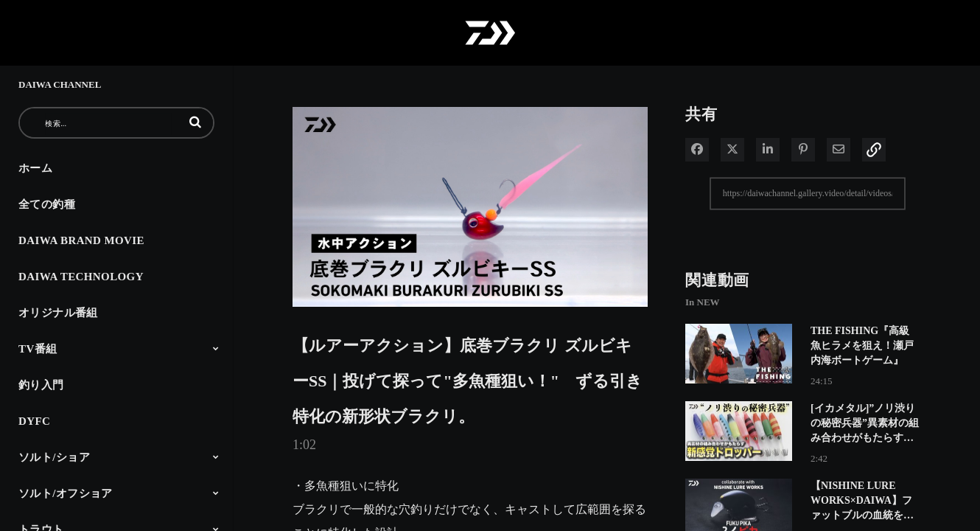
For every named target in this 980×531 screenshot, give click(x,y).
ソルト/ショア (54, 457)
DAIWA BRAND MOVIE (81, 240)
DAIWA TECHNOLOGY (81, 277)
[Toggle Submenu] (216, 348)
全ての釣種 (47, 204)
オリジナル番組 (58, 313)
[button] (195, 122)
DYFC (34, 421)
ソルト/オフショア (66, 493)
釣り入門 (41, 385)
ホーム (35, 168)
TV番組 (38, 349)
